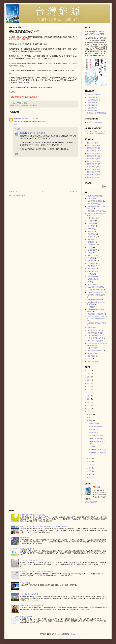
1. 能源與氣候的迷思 (94, 196)
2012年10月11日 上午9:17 (30, 118)
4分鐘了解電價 (92, 111)
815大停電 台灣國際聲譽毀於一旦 (32, 560)
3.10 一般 (90, 247)
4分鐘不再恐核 (92, 103)
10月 (91, 421)
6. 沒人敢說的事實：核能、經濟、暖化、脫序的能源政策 (97, 318)
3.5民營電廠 (91, 258)
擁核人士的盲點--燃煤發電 (29, 594)
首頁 (43, 191)
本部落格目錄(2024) (94, 145)
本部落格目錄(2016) (94, 167)
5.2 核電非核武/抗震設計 (95, 292)
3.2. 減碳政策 (91, 250)
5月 (90, 471)
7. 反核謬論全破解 (93, 336)
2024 (89, 374)
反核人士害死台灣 (95, 423)
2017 (89, 396)
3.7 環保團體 (24, 106)
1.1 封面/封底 (91, 199)
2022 (89, 380)
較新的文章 (13, 191)
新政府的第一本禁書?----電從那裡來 (32, 515)
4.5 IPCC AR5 (91, 285)
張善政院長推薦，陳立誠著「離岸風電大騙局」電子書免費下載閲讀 (43, 526)
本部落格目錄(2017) (94, 164)
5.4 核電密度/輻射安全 (94, 300)
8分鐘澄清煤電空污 (93, 97)
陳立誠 (22, 133)
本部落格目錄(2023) (94, 148)
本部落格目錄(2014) (94, 172)
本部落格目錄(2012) (94, 177)
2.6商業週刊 (91, 231)
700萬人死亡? (93, 430)
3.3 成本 (17, 106)
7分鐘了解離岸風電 (93, 100)
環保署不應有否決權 (96, 439)
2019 (89, 390)
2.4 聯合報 (90, 229)
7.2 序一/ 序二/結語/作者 (95, 341)
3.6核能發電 (91, 261)
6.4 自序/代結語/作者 (94, 333)
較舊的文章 (74, 191)
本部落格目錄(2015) (94, 169)
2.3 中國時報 (91, 226)
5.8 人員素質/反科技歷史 (95, 314)
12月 (91, 414)
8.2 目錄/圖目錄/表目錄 (95, 351)
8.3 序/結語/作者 (92, 353)
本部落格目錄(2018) (94, 161)
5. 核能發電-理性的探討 (95, 287)
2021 (89, 383)
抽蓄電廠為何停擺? (95, 427)
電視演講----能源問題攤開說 (96, 113)
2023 (89, 377)
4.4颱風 (89, 282)
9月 (90, 459)
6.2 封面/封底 (91, 328)
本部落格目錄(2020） (94, 156)
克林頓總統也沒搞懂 (96, 436)
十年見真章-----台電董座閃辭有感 (32, 606)
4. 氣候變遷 (91, 271)
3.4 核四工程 (91, 255)
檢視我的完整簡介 (91, 502)
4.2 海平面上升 (92, 277)
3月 (90, 478)
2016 (89, 399)
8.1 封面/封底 (91, 348)
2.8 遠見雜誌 (91, 239)
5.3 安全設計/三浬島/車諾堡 (96, 295)
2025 (89, 371)
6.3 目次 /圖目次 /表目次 (95, 330)
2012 (89, 412)
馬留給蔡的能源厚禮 (27, 549)
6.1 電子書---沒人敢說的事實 (97, 323)
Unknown (18, 118)
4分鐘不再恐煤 (92, 105)
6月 (90, 468)
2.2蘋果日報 (91, 223)
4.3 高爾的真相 (92, 279)
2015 (89, 402)
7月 (90, 465)
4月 (90, 474)
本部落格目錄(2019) (94, 159)
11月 (91, 418)
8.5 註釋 (90, 359)
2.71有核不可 (91, 237)
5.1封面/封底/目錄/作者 (95, 290)
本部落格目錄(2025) (94, 143)
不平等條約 (93, 447)
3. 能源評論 (91, 242)
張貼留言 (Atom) (20, 195)
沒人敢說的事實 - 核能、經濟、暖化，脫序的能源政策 (96, 133)
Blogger (73, 634)
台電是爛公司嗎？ (26, 617)
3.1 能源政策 (91, 245)
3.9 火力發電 (33, 106)
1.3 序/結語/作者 (92, 204)
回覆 (16, 124)
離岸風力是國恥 (26, 538)
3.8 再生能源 (91, 266)
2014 (89, 405)
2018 (89, 393)
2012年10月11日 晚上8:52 (36, 133)
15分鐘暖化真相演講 (94, 95)
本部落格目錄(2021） (94, 153)
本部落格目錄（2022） (95, 151)
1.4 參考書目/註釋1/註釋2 (95, 211)
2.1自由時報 (91, 221)
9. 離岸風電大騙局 (93, 361)
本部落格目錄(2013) (94, 175)
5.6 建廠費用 (91, 307)
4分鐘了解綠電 (92, 108)
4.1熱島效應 (91, 274)
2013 (89, 409)
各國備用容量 (93, 433)
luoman (60, 634)
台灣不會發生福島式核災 (97, 450)
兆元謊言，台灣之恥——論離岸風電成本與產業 (36, 572)
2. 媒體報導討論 (92, 218)
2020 (89, 386)
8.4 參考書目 (91, 356)
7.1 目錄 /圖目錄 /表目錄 (95, 338)
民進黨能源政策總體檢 (95, 122)
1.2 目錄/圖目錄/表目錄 (95, 201)
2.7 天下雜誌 (91, 234)
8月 (90, 462)
